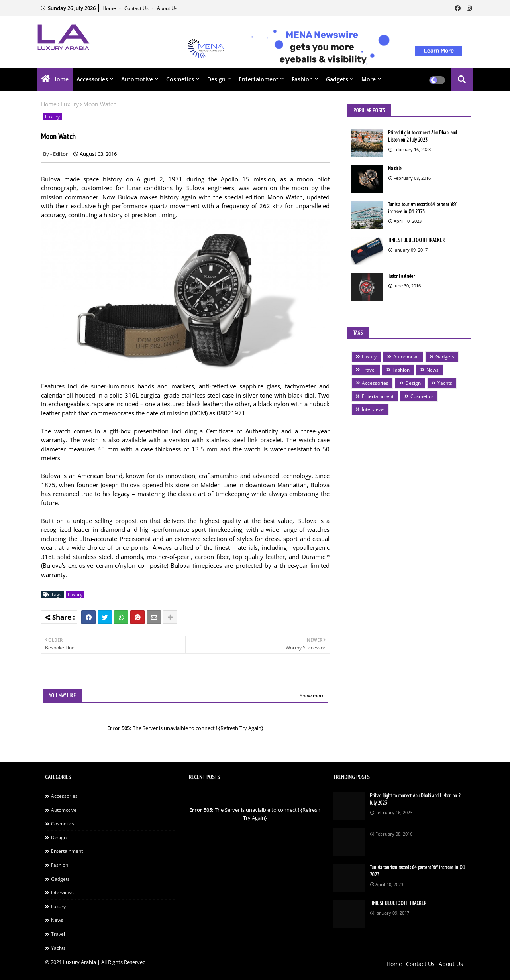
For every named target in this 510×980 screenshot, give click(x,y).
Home (110, 8)
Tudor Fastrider (401, 276)
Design (216, 79)
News (433, 370)
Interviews (373, 409)
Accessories (92, 79)
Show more (312, 696)
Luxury (70, 104)
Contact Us (137, 8)
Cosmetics (180, 79)
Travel (369, 370)
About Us (167, 8)
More (369, 79)
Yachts (445, 383)
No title (395, 168)
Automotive (137, 79)
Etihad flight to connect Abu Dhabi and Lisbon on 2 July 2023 (423, 136)
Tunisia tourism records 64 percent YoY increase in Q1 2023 (422, 208)
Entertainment (259, 79)
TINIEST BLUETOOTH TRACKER (416, 240)
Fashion (302, 79)
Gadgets (337, 79)
